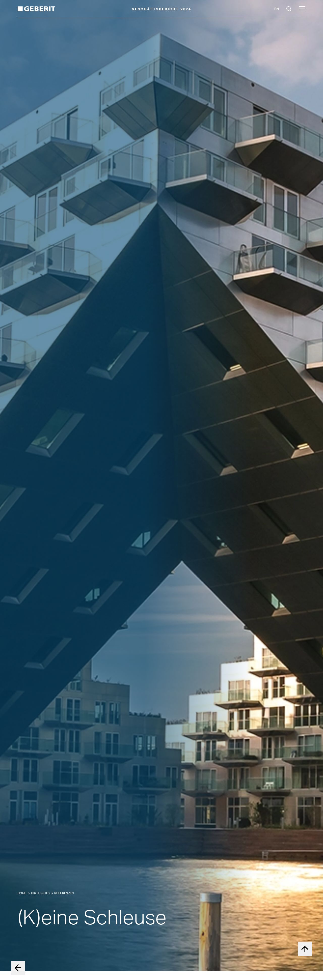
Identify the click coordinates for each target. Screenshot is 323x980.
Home (22, 893)
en (277, 9)
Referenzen (64, 893)
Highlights (40, 893)
